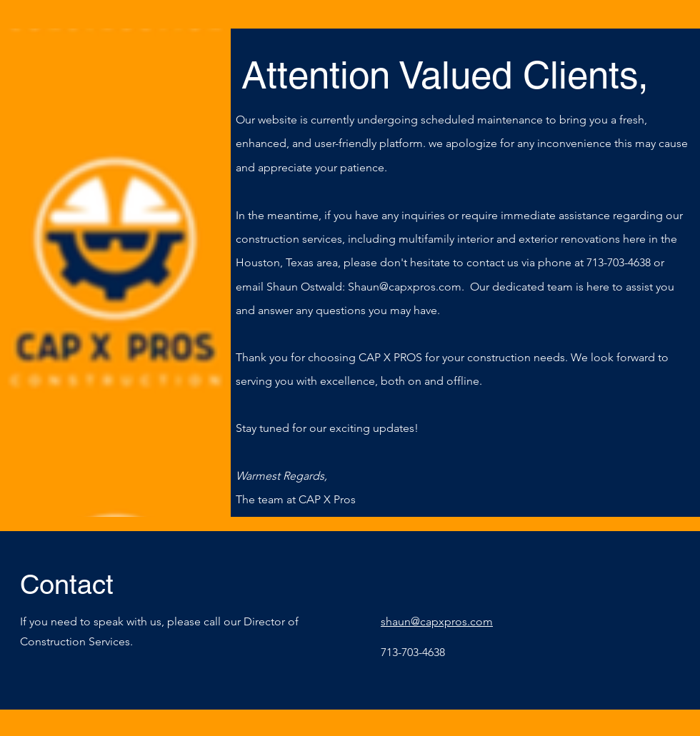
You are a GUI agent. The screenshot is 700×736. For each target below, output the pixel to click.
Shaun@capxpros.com (405, 287)
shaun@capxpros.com (437, 621)
